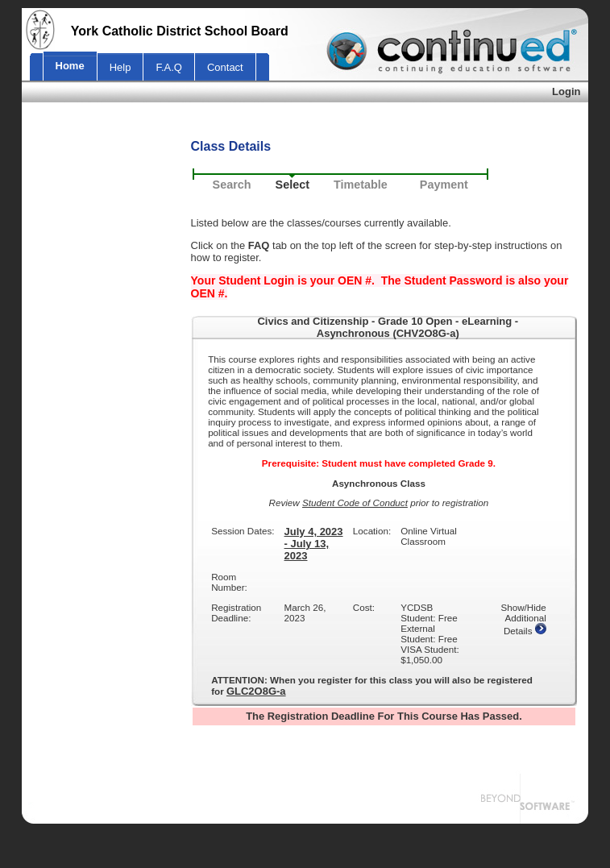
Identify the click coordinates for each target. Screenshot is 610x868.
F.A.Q (169, 67)
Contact (225, 67)
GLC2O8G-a (256, 691)
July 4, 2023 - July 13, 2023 (314, 544)
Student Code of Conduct (355, 503)
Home (70, 66)
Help (120, 67)
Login (566, 91)
